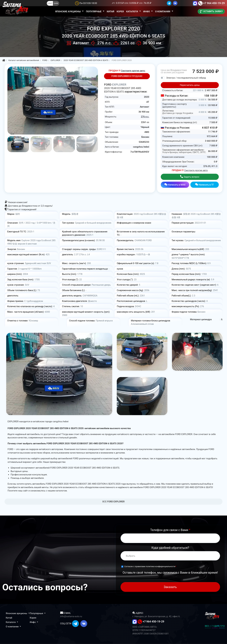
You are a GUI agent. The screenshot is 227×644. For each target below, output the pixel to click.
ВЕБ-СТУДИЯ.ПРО (215, 626)
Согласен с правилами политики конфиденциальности (150, 566)
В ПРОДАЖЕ (127, 76)
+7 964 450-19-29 (214, 3)
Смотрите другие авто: (133, 71)
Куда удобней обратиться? (170, 548)
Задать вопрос (190, 177)
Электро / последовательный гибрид (186, 78)
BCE (114, 502)
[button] (96, 97)
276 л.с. (145, 117)
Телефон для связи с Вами (170, 530)
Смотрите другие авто (196, 170)
